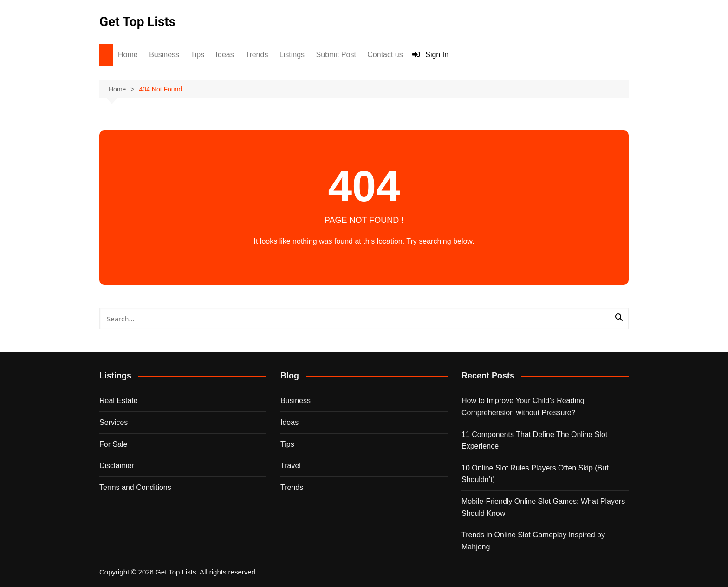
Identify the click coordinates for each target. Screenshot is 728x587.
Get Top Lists (137, 22)
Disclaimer (117, 466)
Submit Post (336, 55)
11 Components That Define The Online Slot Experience (534, 440)
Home (128, 55)
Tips (198, 55)
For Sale (113, 444)
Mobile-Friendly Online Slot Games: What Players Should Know (543, 507)
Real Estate (119, 401)
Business (164, 55)
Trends (257, 55)
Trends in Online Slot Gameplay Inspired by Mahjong (533, 541)
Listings (292, 55)
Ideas (225, 55)
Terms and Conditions (135, 487)
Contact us (385, 55)
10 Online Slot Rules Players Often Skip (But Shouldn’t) (535, 474)
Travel (291, 466)
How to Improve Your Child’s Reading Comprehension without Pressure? (523, 407)
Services (114, 422)
